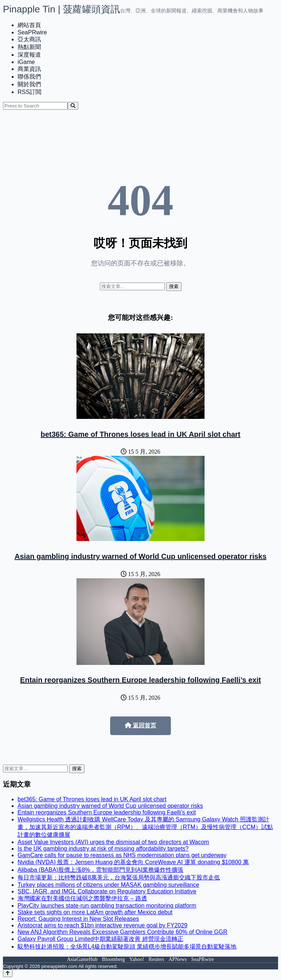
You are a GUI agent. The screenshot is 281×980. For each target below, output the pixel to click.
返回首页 (140, 725)
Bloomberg (114, 959)
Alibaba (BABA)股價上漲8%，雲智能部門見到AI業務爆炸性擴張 (100, 870)
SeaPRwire (32, 32)
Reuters (156, 959)
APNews (178, 959)
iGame (26, 62)
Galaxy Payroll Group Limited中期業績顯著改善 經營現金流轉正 (100, 939)
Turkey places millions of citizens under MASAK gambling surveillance (108, 885)
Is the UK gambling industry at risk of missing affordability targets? (103, 849)
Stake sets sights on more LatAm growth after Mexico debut (95, 912)
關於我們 (29, 84)
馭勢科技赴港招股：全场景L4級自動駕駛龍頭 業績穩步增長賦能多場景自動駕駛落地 (127, 947)
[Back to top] (8, 973)
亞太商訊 (29, 39)
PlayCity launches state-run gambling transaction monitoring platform (107, 906)
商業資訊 (29, 69)
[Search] (73, 106)
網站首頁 (29, 25)
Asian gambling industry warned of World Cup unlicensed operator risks (141, 556)
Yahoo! (137, 959)
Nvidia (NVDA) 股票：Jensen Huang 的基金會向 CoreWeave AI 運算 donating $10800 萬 (133, 862)
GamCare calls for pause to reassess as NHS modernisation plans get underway (122, 855)
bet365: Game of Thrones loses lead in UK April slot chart (140, 434)
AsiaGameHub (82, 959)
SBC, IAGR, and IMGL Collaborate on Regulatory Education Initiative (107, 891)
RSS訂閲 (29, 92)
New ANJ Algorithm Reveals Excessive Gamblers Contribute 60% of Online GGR (123, 932)
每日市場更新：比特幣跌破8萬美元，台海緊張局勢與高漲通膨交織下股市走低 (119, 877)
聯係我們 (29, 77)
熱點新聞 (29, 47)
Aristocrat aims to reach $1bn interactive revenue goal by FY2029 (102, 925)
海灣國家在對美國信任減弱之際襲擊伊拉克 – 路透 (82, 898)
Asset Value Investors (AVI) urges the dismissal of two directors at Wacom (113, 842)
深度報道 (29, 55)
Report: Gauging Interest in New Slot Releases (78, 919)
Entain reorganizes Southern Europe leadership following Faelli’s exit (140, 680)
